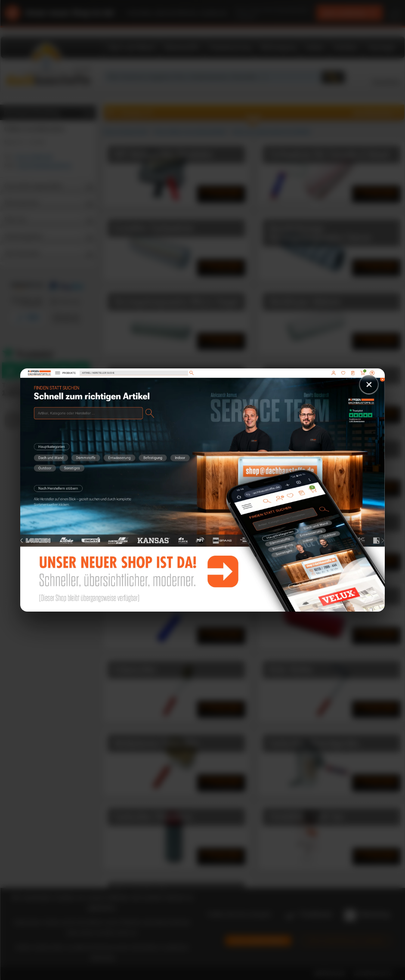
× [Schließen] (369, 384)
